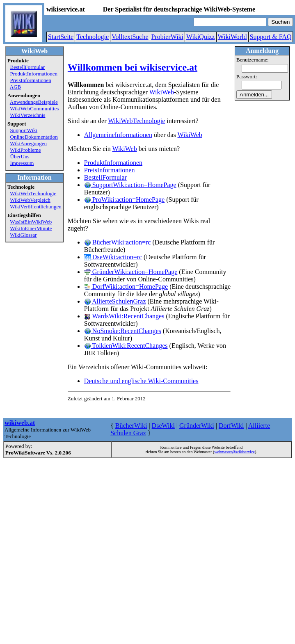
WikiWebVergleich (30, 200)
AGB (15, 87)
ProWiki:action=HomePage (124, 200)
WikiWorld (232, 37)
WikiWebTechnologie (33, 193)
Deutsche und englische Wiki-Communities (141, 381)
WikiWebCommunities (34, 108)
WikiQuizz (201, 37)
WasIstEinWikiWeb (31, 222)
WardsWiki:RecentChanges (124, 316)
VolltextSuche (130, 37)
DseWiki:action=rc (113, 257)
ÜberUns (20, 156)
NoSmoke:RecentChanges (123, 331)
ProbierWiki (167, 37)
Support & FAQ (271, 37)
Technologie (93, 37)
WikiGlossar (23, 235)
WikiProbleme (25, 150)
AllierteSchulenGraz (115, 301)
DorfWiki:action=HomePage (126, 287)
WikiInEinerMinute (31, 228)
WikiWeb (162, 92)
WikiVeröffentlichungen (36, 207)
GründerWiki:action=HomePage (131, 272)
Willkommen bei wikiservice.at (133, 67)
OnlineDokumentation (34, 137)
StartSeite (61, 37)
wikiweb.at (20, 423)
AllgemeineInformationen (118, 135)
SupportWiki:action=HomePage (130, 185)
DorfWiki (231, 426)
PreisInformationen (31, 80)
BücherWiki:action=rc (118, 242)
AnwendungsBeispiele (34, 102)
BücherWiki (131, 426)
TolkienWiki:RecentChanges (126, 346)
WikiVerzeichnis (27, 115)
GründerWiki (197, 426)
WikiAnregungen (28, 143)
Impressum (22, 163)
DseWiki (163, 426)
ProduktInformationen (34, 74)
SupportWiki (24, 130)
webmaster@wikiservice (234, 452)
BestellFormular (28, 67)
